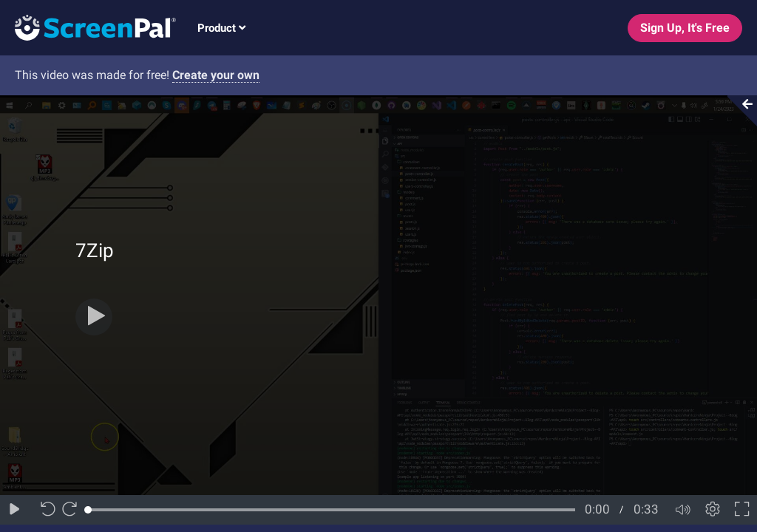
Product (221, 28)
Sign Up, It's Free (685, 28)
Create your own (216, 75)
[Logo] (88, 27)
